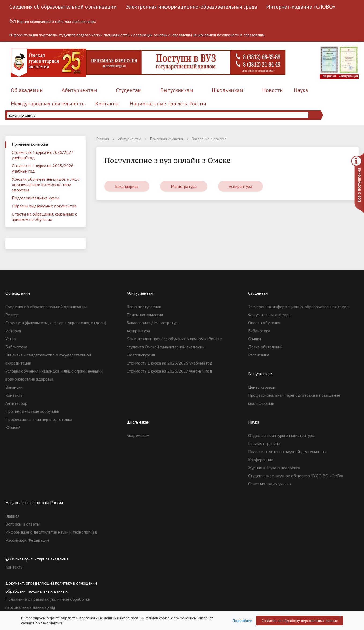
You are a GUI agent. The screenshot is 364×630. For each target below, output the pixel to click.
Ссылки (255, 339)
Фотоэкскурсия (141, 355)
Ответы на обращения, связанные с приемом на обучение (44, 217)
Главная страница (264, 443)
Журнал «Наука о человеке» (274, 468)
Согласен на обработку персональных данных (300, 621)
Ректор (12, 315)
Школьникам (228, 90)
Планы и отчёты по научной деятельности (287, 451)
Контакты (107, 104)
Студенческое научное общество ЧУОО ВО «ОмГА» (296, 476)
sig (53, 607)
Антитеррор (16, 403)
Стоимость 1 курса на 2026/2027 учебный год (43, 155)
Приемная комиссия (30, 144)
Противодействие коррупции (32, 411)
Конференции (261, 460)
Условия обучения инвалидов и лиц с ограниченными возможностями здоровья (46, 184)
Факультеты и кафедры (270, 315)
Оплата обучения (264, 323)
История (13, 331)
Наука (301, 90)
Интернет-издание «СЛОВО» (301, 7)
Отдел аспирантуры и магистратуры (281, 435)
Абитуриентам (79, 90)
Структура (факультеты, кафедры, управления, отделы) (56, 323)
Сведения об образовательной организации (63, 7)
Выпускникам (177, 90)
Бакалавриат (127, 186)
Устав (11, 339)
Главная (103, 139)
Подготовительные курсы (36, 198)
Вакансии (14, 387)
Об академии (27, 90)
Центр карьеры (262, 387)
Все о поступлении (144, 307)
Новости (273, 90)
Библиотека (16, 347)
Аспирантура (240, 186)
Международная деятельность (48, 104)
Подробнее (242, 621)
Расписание (259, 355)
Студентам (129, 90)
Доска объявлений (265, 347)
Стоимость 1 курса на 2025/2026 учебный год (43, 168)
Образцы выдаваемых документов (44, 206)
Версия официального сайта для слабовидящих (53, 21)
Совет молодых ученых (270, 484)
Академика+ (138, 435)
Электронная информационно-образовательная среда (192, 7)
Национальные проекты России (168, 104)
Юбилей (13, 427)
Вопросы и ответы (23, 524)
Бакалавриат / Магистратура (153, 323)
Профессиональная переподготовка (39, 419)
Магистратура (184, 186)
